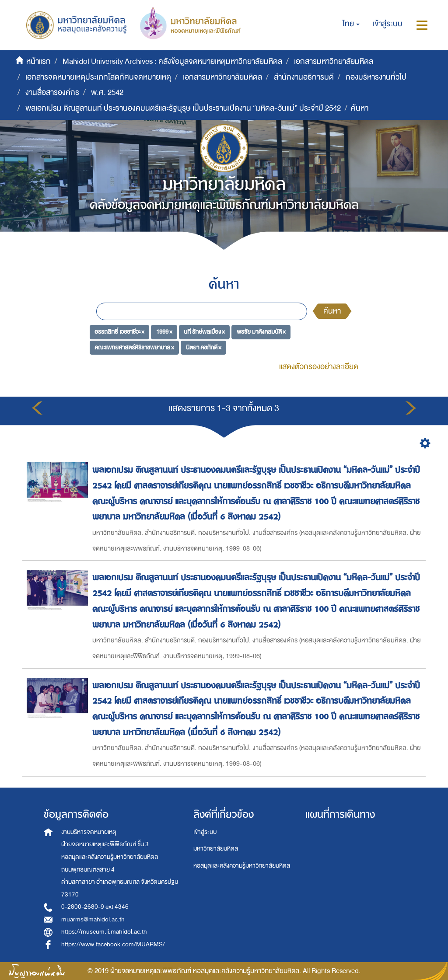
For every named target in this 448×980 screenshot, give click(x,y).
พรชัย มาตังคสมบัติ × (261, 332)
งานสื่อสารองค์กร (52, 92)
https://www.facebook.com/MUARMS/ (113, 944)
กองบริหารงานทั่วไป (376, 77)
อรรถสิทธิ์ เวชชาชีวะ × (119, 332)
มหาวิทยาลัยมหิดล (216, 849)
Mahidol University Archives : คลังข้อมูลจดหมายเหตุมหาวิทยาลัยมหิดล (172, 61)
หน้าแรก (38, 61)
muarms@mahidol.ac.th (93, 919)
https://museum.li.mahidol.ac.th (104, 932)
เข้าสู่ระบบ (205, 832)
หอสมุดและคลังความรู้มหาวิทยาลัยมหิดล (242, 866)
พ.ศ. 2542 (107, 92)
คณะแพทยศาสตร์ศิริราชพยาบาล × (134, 347)
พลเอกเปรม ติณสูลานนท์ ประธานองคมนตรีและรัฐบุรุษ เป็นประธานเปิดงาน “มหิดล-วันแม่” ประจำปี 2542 (183, 108)
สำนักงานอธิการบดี (304, 77)
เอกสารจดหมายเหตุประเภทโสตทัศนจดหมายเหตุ (98, 77)
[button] (351, 24)
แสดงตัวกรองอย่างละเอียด (319, 367)
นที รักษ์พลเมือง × (204, 332)
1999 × (164, 332)
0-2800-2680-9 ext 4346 (95, 907)
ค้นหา (332, 311)
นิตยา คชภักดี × (204, 347)
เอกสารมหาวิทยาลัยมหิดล (334, 61)
